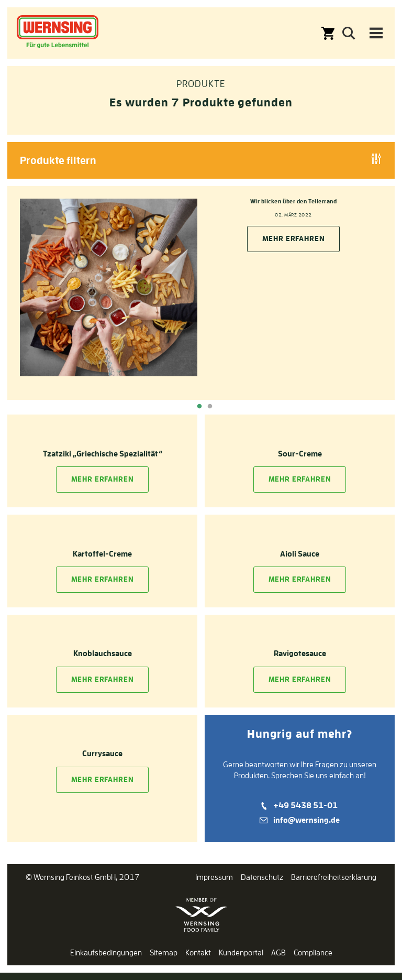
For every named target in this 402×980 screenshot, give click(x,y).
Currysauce (102, 753)
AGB (278, 952)
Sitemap (164, 952)
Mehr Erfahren (103, 479)
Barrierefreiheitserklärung (334, 877)
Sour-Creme (300, 454)
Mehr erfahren (294, 238)
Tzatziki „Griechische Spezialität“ (103, 454)
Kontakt (198, 952)
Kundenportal (241, 952)
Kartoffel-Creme (102, 554)
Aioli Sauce (300, 554)
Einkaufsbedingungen (106, 952)
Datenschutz (262, 877)
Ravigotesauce (300, 653)
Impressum (214, 877)
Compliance (313, 952)
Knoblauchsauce (103, 653)
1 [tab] (199, 407)
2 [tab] (210, 407)
